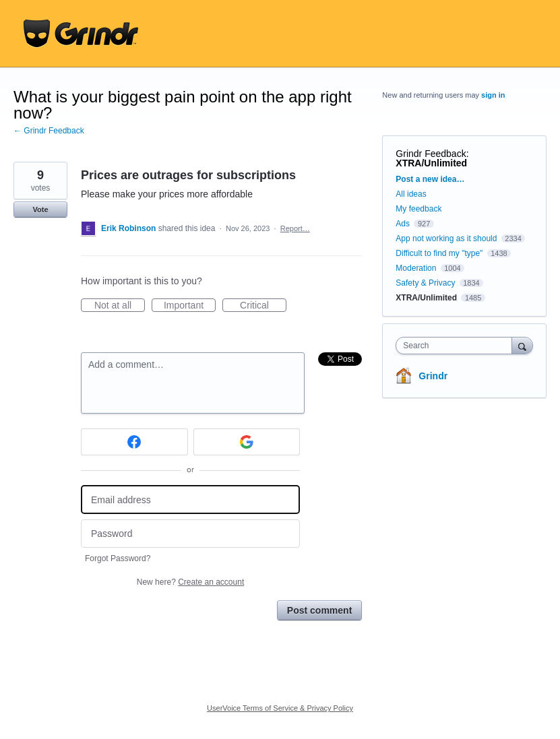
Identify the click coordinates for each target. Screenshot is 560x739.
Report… (295, 228)
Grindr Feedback (431, 154)
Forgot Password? (118, 558)
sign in (493, 95)
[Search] (522, 345)
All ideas (411, 194)
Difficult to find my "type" (439, 253)
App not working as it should (446, 238)
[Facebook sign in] (134, 442)
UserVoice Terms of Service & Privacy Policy (280, 708)
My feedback (418, 209)
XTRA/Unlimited (431, 163)
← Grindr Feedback (49, 131)
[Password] (190, 534)
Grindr (433, 376)
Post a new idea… (430, 179)
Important (190, 306)
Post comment (319, 610)
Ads (403, 224)
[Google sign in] (247, 442)
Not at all (120, 306)
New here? (190, 582)
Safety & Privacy (426, 283)
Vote (40, 210)
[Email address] (190, 500)
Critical (263, 306)
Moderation (417, 268)
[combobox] (457, 346)
